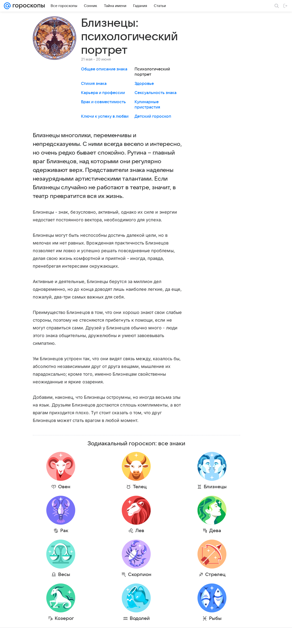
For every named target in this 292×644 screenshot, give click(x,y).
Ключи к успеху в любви (105, 116)
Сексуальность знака (156, 93)
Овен (55, 487)
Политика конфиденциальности (261, 636)
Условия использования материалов (136, 636)
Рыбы (167, 618)
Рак (55, 531)
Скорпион (111, 575)
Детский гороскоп (153, 116)
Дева (167, 531)
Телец (111, 487)
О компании (27, 636)
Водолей (111, 618)
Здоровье (144, 84)
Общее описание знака (104, 69)
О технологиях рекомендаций (214, 636)
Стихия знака (94, 84)
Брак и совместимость (103, 102)
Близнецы (167, 487)
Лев (111, 531)
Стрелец (167, 575)
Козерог (55, 618)
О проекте (99, 636)
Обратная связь (177, 636)
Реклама (46, 636)
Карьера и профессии (103, 93)
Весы (54, 575)
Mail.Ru (10, 636)
